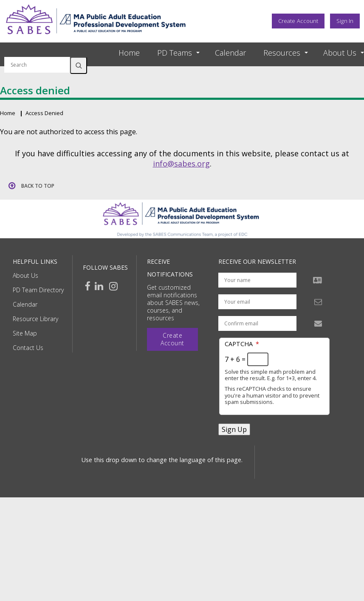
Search (79, 65)
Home (129, 53)
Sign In (345, 21)
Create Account (298, 21)
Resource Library (35, 319)
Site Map (25, 333)
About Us (25, 275)
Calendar (230, 53)
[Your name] (257, 280)
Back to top (38, 186)
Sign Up (234, 429)
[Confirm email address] (257, 323)
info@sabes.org (181, 164)
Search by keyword (37, 52)
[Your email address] (257, 302)
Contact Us (28, 348)
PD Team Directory (38, 290)
